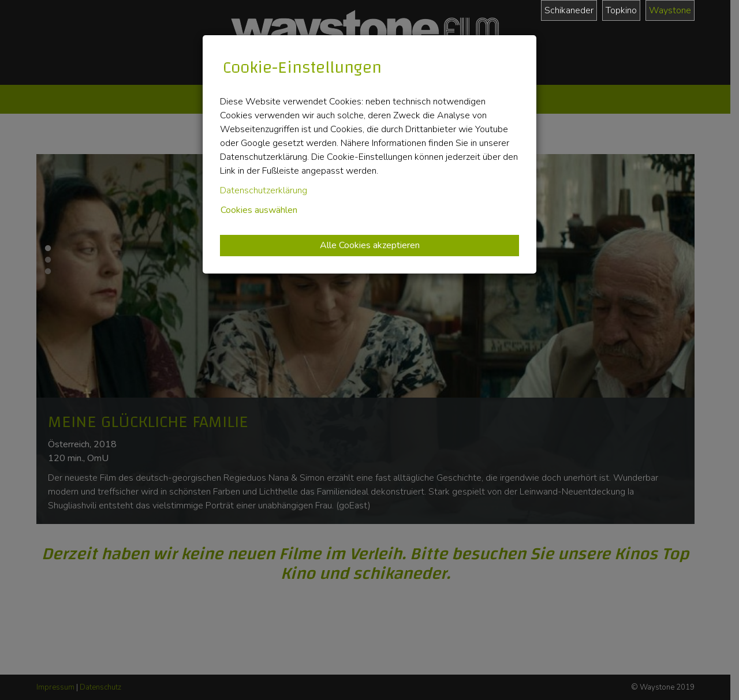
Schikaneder (569, 10)
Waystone (670, 10)
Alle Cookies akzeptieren (370, 245)
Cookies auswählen (259, 210)
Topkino (621, 10)
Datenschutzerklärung (264, 190)
